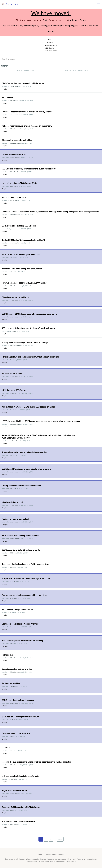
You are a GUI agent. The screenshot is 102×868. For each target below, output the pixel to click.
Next (60, 839)
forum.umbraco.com (58, 20)
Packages (50, 43)
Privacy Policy (59, 854)
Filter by (5, 66)
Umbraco (43, 859)
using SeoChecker (51, 50)
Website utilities (50, 45)
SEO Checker (50, 48)
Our (50, 40)
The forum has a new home (29, 20)
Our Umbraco (12, 4)
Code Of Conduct (45, 854)
